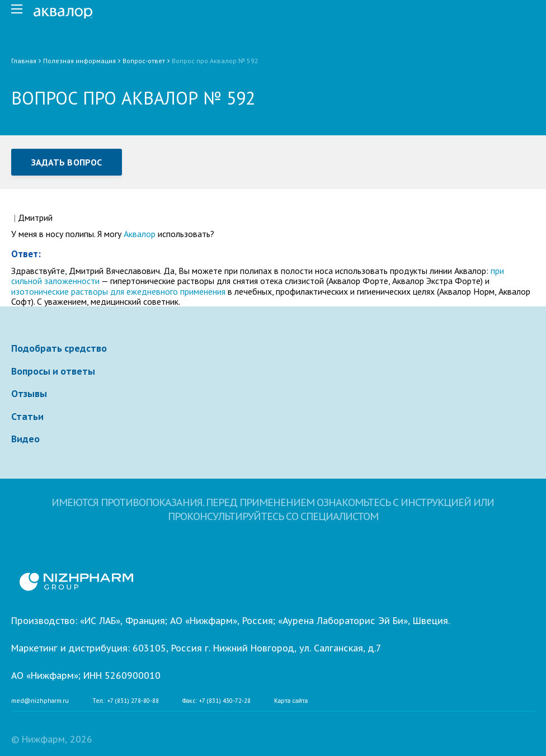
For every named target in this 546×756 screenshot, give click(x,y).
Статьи (27, 417)
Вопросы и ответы (53, 371)
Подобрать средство (59, 348)
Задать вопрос (67, 162)
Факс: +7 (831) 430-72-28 (216, 701)
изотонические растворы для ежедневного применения (118, 291)
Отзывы (29, 394)
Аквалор (140, 234)
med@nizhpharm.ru (40, 701)
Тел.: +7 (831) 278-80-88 (126, 701)
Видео (25, 439)
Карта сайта (291, 701)
